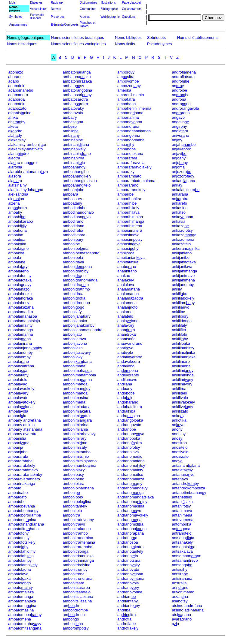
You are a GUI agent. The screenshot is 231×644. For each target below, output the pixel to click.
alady (15, 135)
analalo (125, 316)
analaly (126, 280)
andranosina (131, 506)
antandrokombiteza (188, 488)
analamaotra (130, 298)
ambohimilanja (75, 429)
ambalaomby (19, 357)
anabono (127, 267)
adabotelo (17, 104)
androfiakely (128, 628)
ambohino (74, 276)
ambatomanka (22, 601)
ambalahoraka (20, 298)
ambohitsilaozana (78, 597)
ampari (125, 194)
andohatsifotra (130, 407)
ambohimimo (75, 443)
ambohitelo (72, 511)
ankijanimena (183, 280)
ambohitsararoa (76, 587)
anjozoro (181, 172)
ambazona (73, 122)
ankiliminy (182, 380)
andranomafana (131, 461)
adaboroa (16, 99)
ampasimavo (128, 235)
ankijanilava (182, 267)
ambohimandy (77, 389)
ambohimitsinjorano (80, 461)
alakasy (17, 140)
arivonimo (183, 592)
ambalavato (18, 398)
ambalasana (21, 366)
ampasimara (130, 230)
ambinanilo (74, 163)
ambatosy (74, 86)
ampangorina (129, 135)
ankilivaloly (183, 402)
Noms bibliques (128, 38)
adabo (14, 81)
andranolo (128, 556)
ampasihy (128, 248)
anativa (125, 348)
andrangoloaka (130, 420)
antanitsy (181, 506)
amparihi (127, 203)
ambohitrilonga (76, 551)
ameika (124, 90)
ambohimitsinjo (76, 456)
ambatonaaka (77, 77)
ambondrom (75, 610)
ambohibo (75, 533)
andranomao (130, 456)
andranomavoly (133, 515)
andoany (125, 389)
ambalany (18, 375)
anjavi (179, 154)
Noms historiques (22, 44)
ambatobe (17, 502)
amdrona (74, 615)
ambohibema (76, 248)
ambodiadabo (75, 208)
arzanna (180, 597)
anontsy (179, 434)
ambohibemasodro (81, 253)
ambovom (128, 81)
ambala (15, 258)
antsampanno (186, 556)
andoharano (128, 402)
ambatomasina (21, 610)
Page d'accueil (132, 3)
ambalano (18, 361)
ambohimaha (74, 366)
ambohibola (73, 258)
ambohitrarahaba (78, 547)
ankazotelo (181, 244)
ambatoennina (22, 520)
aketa (13, 126)
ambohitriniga (78, 560)
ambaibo (16, 235)
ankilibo (179, 294)
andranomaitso (130, 474)
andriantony (129, 606)
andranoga (130, 493)
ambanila (17, 416)
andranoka (129, 438)
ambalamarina (20, 334)
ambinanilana (76, 145)
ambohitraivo (74, 524)
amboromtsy (76, 628)
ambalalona (20, 407)
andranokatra (130, 547)
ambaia (17, 239)
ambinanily (74, 149)
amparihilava (128, 212)
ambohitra (72, 515)
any (178, 86)
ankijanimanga (184, 271)
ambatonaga (77, 72)
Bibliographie (109, 9)
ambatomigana (25, 628)
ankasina (180, 208)
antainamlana (186, 465)
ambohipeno (74, 479)
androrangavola (185, 108)
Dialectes (36, 3)
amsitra (126, 77)
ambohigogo (74, 307)
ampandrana (128, 126)
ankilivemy (182, 407)
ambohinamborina (80, 465)
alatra (14, 158)
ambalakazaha (21, 307)
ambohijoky (73, 357)
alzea (14, 203)
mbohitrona (74, 574)
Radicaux (57, 3)
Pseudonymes (159, 44)
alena (16, 199)
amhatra (17, 208)
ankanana (182, 217)
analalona (128, 321)
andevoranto (128, 375)
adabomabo (21, 90)
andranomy (130, 484)
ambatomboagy (25, 615)
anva (178, 425)
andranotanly (130, 551)
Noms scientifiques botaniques (77, 38)
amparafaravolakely (134, 167)
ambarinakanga (22, 484)
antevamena (183, 520)
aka (13, 117)
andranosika (130, 443)
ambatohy (18, 547)
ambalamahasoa (23, 316)
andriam (126, 597)
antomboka (181, 524)
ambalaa (18, 371)
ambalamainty (20, 325)
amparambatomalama (136, 181)
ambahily (17, 226)
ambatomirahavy (25, 624)
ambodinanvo (77, 217)
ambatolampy (20, 560)
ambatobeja (22, 506)
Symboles (16, 17)
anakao (124, 276)
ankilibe (178, 312)
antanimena (182, 515)
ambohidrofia (74, 298)
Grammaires (88, 9)
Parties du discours (37, 17)
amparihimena (130, 226)
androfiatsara (183, 77)
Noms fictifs (125, 44)
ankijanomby (183, 285)
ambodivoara (74, 235)
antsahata (183, 538)
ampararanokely (131, 190)
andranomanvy (132, 488)
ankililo (179, 334)
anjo (178, 167)
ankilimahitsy (183, 348)
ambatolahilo (21, 556)
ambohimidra (76, 416)
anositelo (180, 447)
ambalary (18, 267)
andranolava (128, 452)
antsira (180, 574)
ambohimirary (75, 438)
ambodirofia (73, 230)
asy (177, 438)
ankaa (179, 221)
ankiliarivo (180, 307)
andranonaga (132, 529)
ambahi (17, 217)
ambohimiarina (76, 425)
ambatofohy (18, 533)
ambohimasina (76, 398)
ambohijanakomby (79, 325)
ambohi (71, 493)
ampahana (126, 104)
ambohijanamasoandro (83, 330)
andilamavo (127, 380)
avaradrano (182, 619)
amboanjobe (74, 190)
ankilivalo (180, 398)
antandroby (185, 484)
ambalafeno (18, 271)
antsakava (182, 551)
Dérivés (56, 9)
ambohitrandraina (78, 538)
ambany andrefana (24, 420)
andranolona (130, 574)
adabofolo (17, 86)
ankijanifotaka (184, 262)
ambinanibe (73, 140)
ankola (179, 416)
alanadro (18, 154)
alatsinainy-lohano (26, 190)
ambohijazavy (77, 352)
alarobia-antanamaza (28, 172)
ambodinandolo (78, 212)
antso (179, 212)
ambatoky (73, 108)
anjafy (177, 140)
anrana (180, 194)
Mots (12, 3)
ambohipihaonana (78, 488)
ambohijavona (75, 343)
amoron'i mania (131, 95)
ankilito (180, 411)
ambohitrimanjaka (78, 556)
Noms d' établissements (198, 38)
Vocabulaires (39, 9)
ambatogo (19, 583)
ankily (177, 289)
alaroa (15, 167)
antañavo (180, 479)
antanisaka (182, 502)
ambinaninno (77, 154)
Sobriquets (156, 38)
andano (126, 366)
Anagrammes (18, 25)
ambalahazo (19, 289)
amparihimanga (131, 221)
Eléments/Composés (65, 25)
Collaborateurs (132, 9)
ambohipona (77, 267)
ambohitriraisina (77, 565)
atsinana (181, 615)
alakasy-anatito (25, 149)
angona (181, 529)
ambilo (71, 131)
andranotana (131, 578)
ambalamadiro (20, 312)
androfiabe (126, 624)
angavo (180, 122)
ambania (17, 438)
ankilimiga (183, 375)
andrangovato (129, 425)
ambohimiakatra (77, 411)
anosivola (180, 452)
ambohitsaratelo (77, 592)
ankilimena (181, 366)
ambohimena (74, 402)
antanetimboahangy (189, 493)
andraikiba (126, 411)
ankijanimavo (183, 276)
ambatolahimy (22, 551)
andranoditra (130, 524)
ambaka (17, 244)
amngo (71, 619)
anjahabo (184, 145)
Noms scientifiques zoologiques (78, 44)
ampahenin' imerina (134, 108)
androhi (180, 81)
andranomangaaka (136, 497)
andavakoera (129, 361)
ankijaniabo (182, 253)
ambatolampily (23, 565)
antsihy (179, 569)
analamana (129, 289)
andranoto (128, 569)
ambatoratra (75, 104)
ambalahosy (19, 303)
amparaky (126, 172)
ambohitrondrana (78, 578)
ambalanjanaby (25, 348)
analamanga (128, 294)
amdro (72, 606)
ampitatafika (128, 262)
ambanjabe (18, 452)
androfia (124, 619)
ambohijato (72, 334)
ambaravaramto (24, 479)
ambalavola (18, 411)
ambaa (16, 253)
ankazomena (183, 239)
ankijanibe (181, 258)
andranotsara (129, 560)
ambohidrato (76, 285)
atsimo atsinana (188, 610)
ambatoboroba (25, 515)
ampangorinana (131, 140)
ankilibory (180, 316)
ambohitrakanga (77, 529)
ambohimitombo (77, 452)
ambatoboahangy (23, 511)
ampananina (128, 117)
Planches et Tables (88, 24)
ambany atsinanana (25, 429)
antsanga (182, 565)
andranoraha (131, 533)
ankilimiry (182, 384)
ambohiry (73, 239)
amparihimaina (130, 217)
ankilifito (179, 330)
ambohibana (77, 361)
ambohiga (75, 384)
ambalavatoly (22, 402)
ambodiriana (74, 226)
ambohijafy (72, 312)
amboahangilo (77, 185)
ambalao (18, 384)
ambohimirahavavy (79, 434)
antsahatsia (183, 547)
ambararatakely (22, 465)
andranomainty (130, 470)
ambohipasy (73, 474)
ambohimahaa (77, 371)
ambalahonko (20, 294)
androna (179, 99)
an (177, 185)
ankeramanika (186, 248)
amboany (72, 203)
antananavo (183, 474)
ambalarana (20, 343)
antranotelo (182, 533)
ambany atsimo (21, 425)
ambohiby (75, 569)
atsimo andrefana (187, 606)
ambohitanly (75, 506)
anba (124, 610)
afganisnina (20, 113)
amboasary (72, 199)
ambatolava (18, 574)
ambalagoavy (20, 285)
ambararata (18, 456)
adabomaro (18, 95)
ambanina (19, 443)
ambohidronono (76, 303)
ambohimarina (77, 380)
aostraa (179, 583)
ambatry (70, 117)
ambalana (19, 339)
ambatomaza (21, 592)
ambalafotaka (20, 280)
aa (175, 624)
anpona (128, 371)
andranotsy (129, 447)
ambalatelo (18, 380)
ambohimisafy (75, 447)
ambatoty (20, 587)
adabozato (17, 108)
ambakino (18, 248)
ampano (126, 149)
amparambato (129, 176)
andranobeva (131, 434)
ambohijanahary (77, 316)
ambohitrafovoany (78, 520)
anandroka (126, 334)
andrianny (128, 601)
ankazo (180, 226)
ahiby (17, 122)
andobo (126, 393)
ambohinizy (74, 470)
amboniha (73, 624)
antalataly (182, 470)
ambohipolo (73, 497)
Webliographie (110, 17)
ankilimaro (181, 361)
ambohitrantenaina (79, 542)
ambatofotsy (19, 538)
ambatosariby (77, 95)
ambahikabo (20, 221)
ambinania (74, 158)
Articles (85, 17)
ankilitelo (179, 393)
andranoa (127, 538)
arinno (180, 587)
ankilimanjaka (184, 357)
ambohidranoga (80, 280)
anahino (127, 271)
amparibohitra (129, 199)
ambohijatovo (74, 339)
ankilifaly (179, 325)
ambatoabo (18, 493)
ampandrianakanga (134, 131)
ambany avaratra (23, 434)
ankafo (179, 203)
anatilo (125, 352)
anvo (178, 117)
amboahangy (74, 167)
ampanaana (130, 122)
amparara (127, 158)
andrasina (129, 416)
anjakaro (181, 149)
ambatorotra (75, 99)
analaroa (125, 312)
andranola (128, 583)
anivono (180, 135)
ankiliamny (183, 303)
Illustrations (108, 3)
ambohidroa (73, 294)
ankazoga (184, 235)
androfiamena (184, 72)
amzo (70, 126)
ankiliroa (179, 389)
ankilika (181, 343)
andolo (125, 398)
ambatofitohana (23, 529)
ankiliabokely (183, 298)
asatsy (180, 601)
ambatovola (73, 113)
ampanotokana (130, 154)
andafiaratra (130, 357)
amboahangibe (76, 172)
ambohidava (74, 262)
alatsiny (17, 185)
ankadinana (183, 181)
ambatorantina (78, 90)
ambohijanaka (75, 321)
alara (15, 176)
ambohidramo (76, 289)
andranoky (128, 565)
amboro (126, 72)
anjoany (179, 158)
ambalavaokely (21, 389)
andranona (129, 520)
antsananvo (185, 560)
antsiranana (182, 578)
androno (181, 104)
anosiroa (179, 443)
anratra (180, 199)
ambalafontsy (20, 276)
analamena (127, 303)
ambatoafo (17, 497)
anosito (180, 456)
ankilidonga (182, 321)
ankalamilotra (186, 190)
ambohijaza (73, 348)
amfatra (126, 99)
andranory (128, 587)
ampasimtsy (130, 239)
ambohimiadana (77, 407)
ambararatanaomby (25, 474)
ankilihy (180, 339)
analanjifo (127, 307)
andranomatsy (131, 465)
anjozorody (183, 176)
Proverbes (58, 17)
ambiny (71, 135)
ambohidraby (76, 271)
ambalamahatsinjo (24, 321)
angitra (126, 615)
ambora (71, 194)
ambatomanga (21, 597)
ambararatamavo (23, 470)
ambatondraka (77, 81)
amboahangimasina (80, 181)
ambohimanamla (80, 375)
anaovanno (130, 343)
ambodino (73, 221)
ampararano (128, 185)
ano (177, 461)
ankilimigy (183, 371)
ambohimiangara (77, 420)
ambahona (17, 230)
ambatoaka (19, 578)
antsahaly (182, 542)
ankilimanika (183, 352)
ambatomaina (22, 606)
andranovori (130, 592)
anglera (180, 131)
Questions (129, 17)
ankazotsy (182, 230)
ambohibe (71, 244)
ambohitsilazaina (77, 601)
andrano (127, 429)
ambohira (74, 583)
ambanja (16, 447)
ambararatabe (20, 461)
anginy (179, 126)
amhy (15, 212)
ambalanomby (20, 352)
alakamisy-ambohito (27, 145)
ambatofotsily (22, 542)
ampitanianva (131, 258)
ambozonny (129, 86)
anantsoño (126, 339)
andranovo (129, 511)
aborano (15, 77)
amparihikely (128, 208)
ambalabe (17, 262)
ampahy (126, 145)
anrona (181, 113)
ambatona (19, 569)
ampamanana (130, 113)
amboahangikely (77, 176)
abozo (16, 72)
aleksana (18, 194)
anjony (180, 163)
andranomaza (131, 479)
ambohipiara (74, 484)
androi (179, 90)
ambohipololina (77, 502)
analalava (126, 285)
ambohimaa (75, 393)
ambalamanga (20, 330)
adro (15, 131)
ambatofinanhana (26, 524)
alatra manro (22, 163)
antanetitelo (182, 497)
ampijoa (126, 253)
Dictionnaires (88, 3)
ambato (15, 488)
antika (179, 420)
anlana (125, 384)
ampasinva (129, 244)
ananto (126, 330)
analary (126, 325)
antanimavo (182, 511)
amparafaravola (131, 163)
